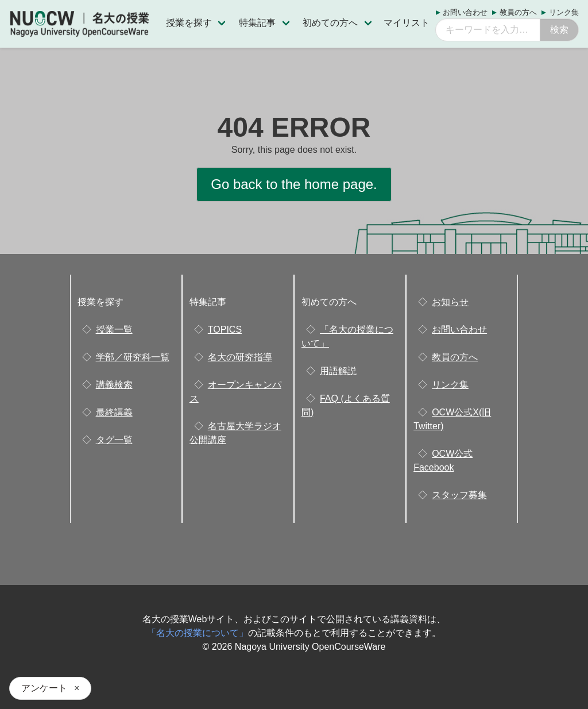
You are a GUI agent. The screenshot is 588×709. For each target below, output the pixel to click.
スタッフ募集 (459, 495)
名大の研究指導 (240, 357)
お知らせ (450, 302)
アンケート (44, 688)
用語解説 (338, 371)
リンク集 (564, 12)
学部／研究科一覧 (133, 357)
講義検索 (114, 385)
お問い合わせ (465, 12)
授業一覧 (114, 330)
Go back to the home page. (294, 184)
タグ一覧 (114, 440)
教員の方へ (518, 12)
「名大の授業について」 (198, 633)
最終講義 (114, 412)
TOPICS (225, 330)
